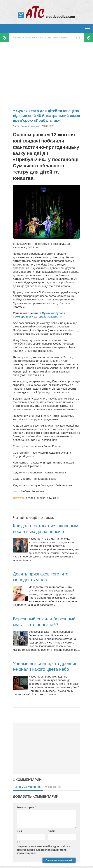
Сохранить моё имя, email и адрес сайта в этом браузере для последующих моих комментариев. (43, 850)
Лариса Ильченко (30, 126)
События (50, 38)
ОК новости (33, 38)
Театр (63, 38)
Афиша (18, 38)
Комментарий (26, 807)
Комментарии (28, 787)
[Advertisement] (46, 74)
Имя (19, 831)
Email (51, 831)
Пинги (53, 787)
